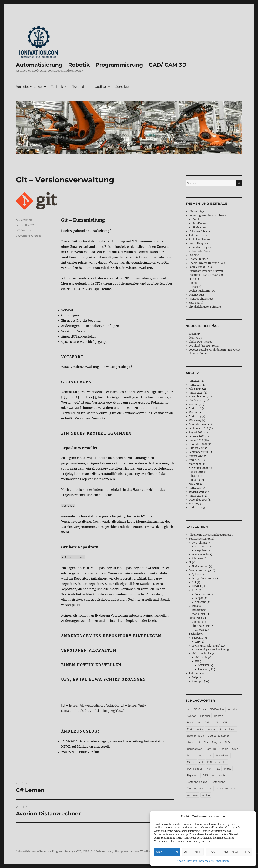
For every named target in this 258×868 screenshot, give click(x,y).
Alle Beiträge (196, 212)
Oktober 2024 (197, 401)
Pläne (228, 769)
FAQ (194, 677)
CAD (197, 642)
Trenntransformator (199, 788)
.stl (189, 709)
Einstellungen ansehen (229, 852)
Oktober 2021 (197, 448)
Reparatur (193, 775)
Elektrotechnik (201, 654)
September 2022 (199, 428)
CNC (226, 722)
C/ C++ (196, 574)
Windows (197, 559)
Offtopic (200, 630)
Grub (235, 749)
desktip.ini (194, 742)
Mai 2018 (194, 484)
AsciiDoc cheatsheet (201, 299)
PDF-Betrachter (217, 762)
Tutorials (79, 87)
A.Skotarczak (24, 220)
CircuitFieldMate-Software (205, 307)
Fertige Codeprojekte (204, 578)
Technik (57, 87)
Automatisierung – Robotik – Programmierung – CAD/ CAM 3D (101, 65)
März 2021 (195, 464)
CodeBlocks (202, 594)
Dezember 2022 (198, 424)
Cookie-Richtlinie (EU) (203, 291)
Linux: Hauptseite (199, 243)
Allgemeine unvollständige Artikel (209, 535)
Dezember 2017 (198, 500)
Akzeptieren (167, 852)
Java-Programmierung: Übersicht (209, 216)
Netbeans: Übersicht (201, 231)
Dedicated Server (218, 736)
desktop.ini (195, 338)
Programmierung (199, 570)
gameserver (194, 749)
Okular (191, 762)
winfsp (206, 795)
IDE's (195, 590)
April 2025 (195, 385)
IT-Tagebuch (200, 555)
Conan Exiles (228, 729)
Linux (200, 755)
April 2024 (195, 409)
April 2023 (195, 416)
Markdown (223, 755)
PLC (218, 769)
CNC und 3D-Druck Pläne (210, 650)
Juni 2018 (194, 480)
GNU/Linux (199, 543)
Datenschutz (206, 861)
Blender (205, 716)
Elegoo (216, 742)
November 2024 (198, 397)
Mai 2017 (194, 504)
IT (190, 562)
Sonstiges (123, 87)
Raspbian (200, 551)
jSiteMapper (199, 227)
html (190, 755)
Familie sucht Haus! (201, 267)
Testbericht (218, 782)
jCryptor (197, 219)
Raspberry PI (206, 669)
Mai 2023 (194, 412)
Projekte (194, 255)
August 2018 (196, 472)
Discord (196, 287)
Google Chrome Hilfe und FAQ (207, 263)
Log (210, 755)
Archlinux (201, 547)
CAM (217, 722)
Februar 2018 (197, 492)
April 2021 (195, 460)
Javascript (198, 610)
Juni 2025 (194, 381)
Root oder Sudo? (201, 251)
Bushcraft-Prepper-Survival (206, 271)
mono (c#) (198, 614)
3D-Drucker (217, 709)
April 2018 (195, 488)
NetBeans (201, 602)
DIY (206, 742)
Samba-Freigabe (202, 247)
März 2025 (195, 389)
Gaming (194, 283)
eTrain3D (194, 334)
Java (194, 606)
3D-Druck (200, 709)
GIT (18, 230)
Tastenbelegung (197, 782)
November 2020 (198, 468)
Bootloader (194, 722)
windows (193, 795)
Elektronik (201, 658)
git (18, 236)
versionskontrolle (31, 236)
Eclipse (199, 598)
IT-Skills (194, 279)
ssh (214, 775)
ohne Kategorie (201, 626)
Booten (219, 716)
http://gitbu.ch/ (115, 711)
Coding (100, 87)
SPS (197, 662)
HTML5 (196, 586)
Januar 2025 (196, 393)
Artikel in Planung (200, 239)
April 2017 (195, 508)
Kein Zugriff (196, 303)
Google (224, 749)
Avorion (192, 716)
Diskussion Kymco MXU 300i (206, 275)
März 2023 (195, 420)
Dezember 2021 (198, 444)
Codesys (211, 729)
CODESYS (204, 665)
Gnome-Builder (198, 259)
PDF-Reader (195, 769)
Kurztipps (198, 681)
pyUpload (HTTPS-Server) (205, 346)
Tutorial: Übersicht (200, 235)
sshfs (222, 775)
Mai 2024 (194, 405)
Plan (209, 769)
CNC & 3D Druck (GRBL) (206, 646)
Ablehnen (193, 852)
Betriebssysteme (29, 87)
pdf (201, 762)
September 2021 (198, 452)
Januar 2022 (196, 440)
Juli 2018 (194, 476)
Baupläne (197, 638)
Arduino (233, 709)
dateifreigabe (195, 736)
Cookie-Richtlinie (187, 861)
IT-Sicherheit (200, 566)
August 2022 (196, 432)
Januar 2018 (196, 496)
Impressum (222, 861)
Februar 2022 (197, 436)
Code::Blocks (195, 729)
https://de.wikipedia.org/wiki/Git (94, 705)
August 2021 (196, 456)
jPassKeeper (199, 223)
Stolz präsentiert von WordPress (134, 851)
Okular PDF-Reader (200, 342)
